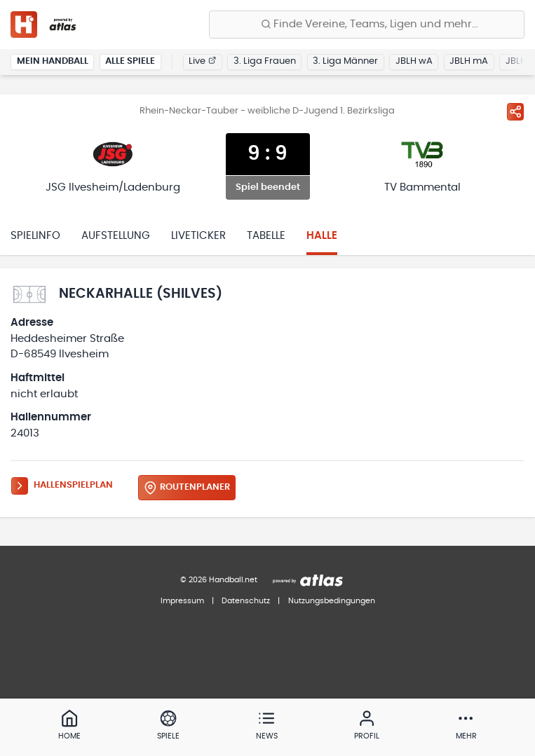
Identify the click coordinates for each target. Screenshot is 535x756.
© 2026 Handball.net (219, 580)
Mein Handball (53, 61)
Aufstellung (116, 236)
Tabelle (266, 236)
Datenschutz (246, 601)
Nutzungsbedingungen (332, 601)
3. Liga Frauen (265, 61)
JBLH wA (414, 61)
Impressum (182, 601)
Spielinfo (35, 236)
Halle (322, 236)
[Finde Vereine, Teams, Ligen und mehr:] (367, 25)
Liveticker (198, 236)
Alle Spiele (130, 61)
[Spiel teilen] (515, 111)
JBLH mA (469, 61)
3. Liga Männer (345, 61)
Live (202, 61)
